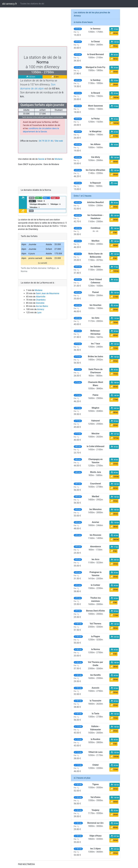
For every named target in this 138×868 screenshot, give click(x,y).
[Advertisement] (43, 28)
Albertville (41, 297)
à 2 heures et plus (82, 778)
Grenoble (40, 303)
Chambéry (41, 300)
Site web (59, 141)
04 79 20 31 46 (46, 141)
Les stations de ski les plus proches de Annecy (92, 14)
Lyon (39, 312)
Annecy (41, 309)
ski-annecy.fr (10, 4)
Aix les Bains (42, 306)
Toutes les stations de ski (32, 4)
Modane (59, 159)
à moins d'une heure (83, 22)
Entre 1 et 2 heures (83, 196)
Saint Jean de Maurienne (48, 293)
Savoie (41, 159)
